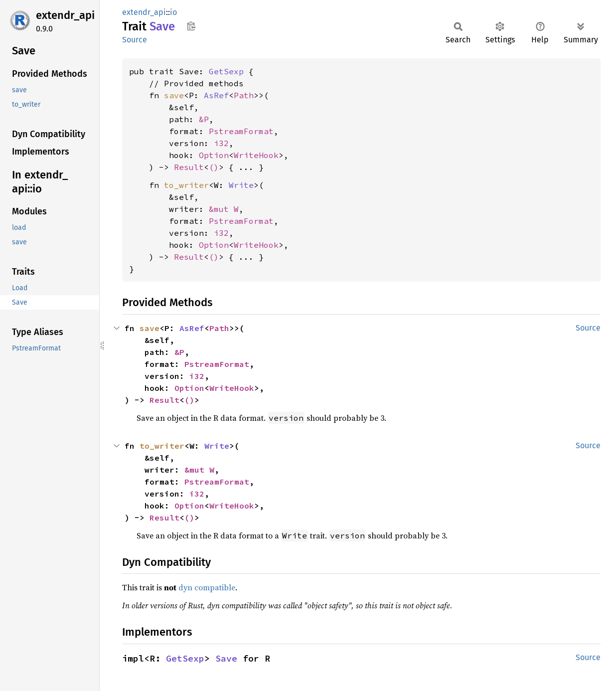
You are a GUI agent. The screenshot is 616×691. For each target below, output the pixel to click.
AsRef (216, 95)
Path (244, 95)
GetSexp (226, 71)
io (173, 12)
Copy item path (191, 26)
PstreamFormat (241, 131)
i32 (221, 143)
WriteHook (256, 155)
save (174, 95)
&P (204, 119)
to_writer (186, 185)
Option (214, 155)
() (214, 167)
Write (241, 185)
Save (226, 658)
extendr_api (65, 15)
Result (189, 167)
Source (135, 40)
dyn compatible (207, 587)
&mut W (224, 209)
